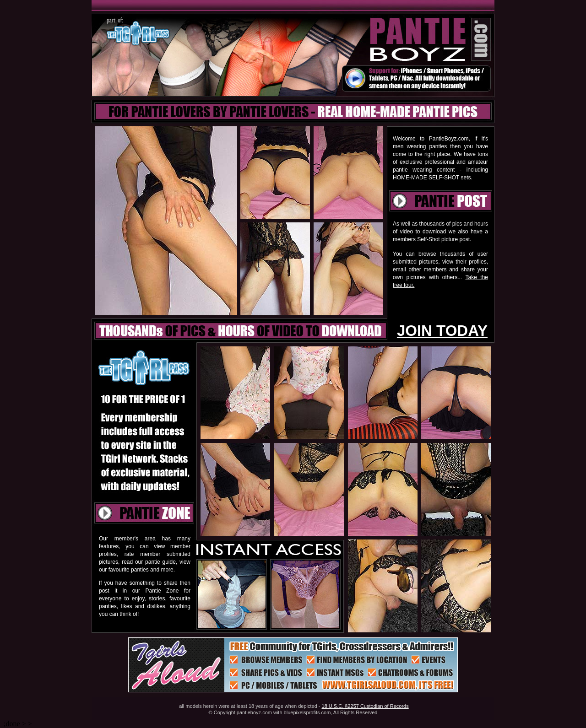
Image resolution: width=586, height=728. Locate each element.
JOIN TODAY (442, 331)
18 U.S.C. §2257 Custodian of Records (365, 706)
